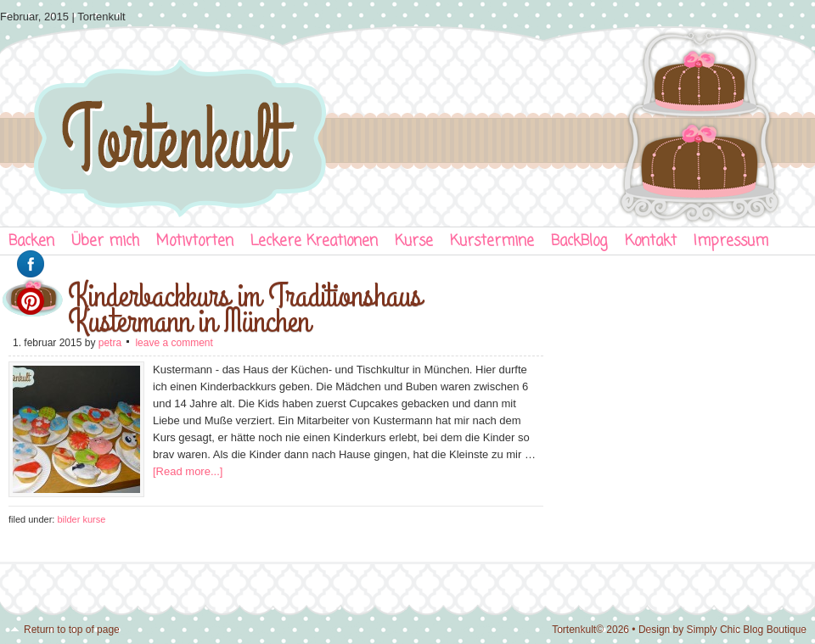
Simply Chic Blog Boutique (747, 630)
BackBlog (579, 241)
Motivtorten (195, 241)
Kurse (414, 241)
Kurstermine (492, 241)
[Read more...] (188, 471)
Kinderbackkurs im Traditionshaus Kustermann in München (245, 309)
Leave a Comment (174, 343)
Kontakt (651, 241)
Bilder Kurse (81, 519)
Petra (110, 343)
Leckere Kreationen (314, 241)
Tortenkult (407, 123)
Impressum (731, 241)
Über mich (105, 241)
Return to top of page (72, 630)
